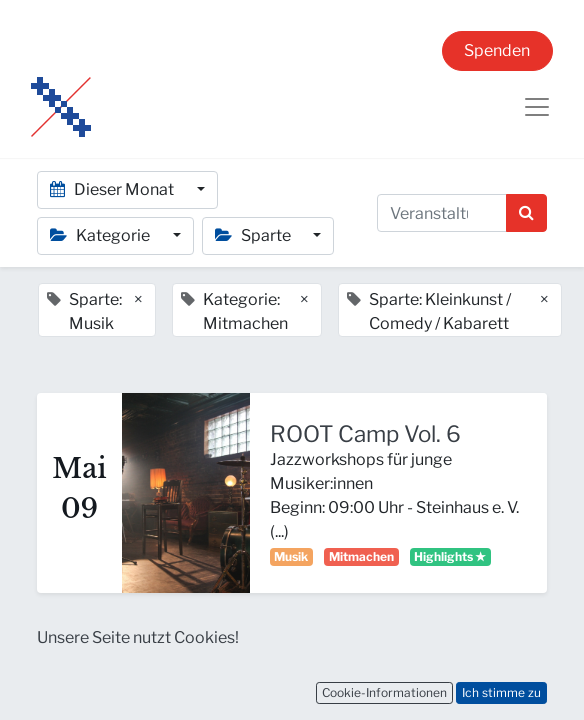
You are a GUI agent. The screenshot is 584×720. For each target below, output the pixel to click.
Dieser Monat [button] (113, 189)
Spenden (497, 50)
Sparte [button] (254, 235)
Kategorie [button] (101, 235)
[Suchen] (526, 213)
